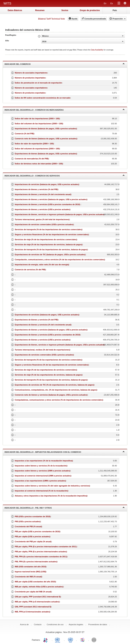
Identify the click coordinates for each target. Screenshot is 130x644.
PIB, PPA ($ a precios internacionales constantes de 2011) (41, 557)
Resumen (40, 10)
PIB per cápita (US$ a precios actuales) (32, 537)
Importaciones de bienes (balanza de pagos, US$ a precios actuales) (46, 129)
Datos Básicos (15, 10)
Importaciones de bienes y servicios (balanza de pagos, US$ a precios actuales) (51, 199)
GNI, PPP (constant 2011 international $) (33, 607)
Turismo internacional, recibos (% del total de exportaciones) (42, 350)
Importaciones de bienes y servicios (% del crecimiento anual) (43, 194)
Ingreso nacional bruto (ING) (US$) (30, 572)
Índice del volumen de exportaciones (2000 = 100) (37, 149)
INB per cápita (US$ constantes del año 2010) (35, 582)
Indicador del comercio (65, 64)
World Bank (95, 640)
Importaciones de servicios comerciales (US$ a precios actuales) (44, 224)
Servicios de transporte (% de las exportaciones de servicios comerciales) (48, 360)
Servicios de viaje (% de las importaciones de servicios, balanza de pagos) (49, 245)
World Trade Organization (83, 640)
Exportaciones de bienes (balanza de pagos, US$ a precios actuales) (46, 154)
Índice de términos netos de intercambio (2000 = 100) (39, 164)
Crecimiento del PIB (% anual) (28, 527)
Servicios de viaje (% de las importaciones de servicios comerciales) (46, 239)
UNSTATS (70, 640)
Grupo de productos (90, 10)
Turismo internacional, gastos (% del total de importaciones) (42, 219)
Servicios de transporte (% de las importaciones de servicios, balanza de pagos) (51, 250)
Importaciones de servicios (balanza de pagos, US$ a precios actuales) (47, 184)
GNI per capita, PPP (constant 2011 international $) (38, 597)
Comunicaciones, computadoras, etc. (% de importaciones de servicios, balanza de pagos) (56, 390)
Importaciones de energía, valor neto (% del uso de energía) (42, 265)
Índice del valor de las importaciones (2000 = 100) (37, 119)
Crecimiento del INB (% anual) (28, 577)
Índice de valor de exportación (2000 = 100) (34, 144)
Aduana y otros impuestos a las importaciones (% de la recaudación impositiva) (51, 496)
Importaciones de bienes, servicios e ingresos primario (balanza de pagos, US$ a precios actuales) (60, 214)
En (105, 3)
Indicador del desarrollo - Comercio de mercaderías (65, 110)
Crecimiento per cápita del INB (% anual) (33, 592)
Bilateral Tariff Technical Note (52, 19)
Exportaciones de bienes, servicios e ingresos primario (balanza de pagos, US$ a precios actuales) (60, 345)
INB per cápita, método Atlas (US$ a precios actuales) (39, 587)
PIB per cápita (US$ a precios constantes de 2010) (37, 532)
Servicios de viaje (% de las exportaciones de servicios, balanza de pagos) (49, 375)
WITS (7, 3)
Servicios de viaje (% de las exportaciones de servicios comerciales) (46, 370)
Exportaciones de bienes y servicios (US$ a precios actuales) (43, 340)
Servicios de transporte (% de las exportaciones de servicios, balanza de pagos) (51, 380)
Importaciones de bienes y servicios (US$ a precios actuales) (42, 209)
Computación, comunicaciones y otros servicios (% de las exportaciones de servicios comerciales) (60, 260)
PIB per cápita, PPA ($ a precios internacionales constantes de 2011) (46, 547)
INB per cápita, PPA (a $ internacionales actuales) (37, 602)
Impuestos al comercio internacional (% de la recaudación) (41, 491)
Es (112, 3)
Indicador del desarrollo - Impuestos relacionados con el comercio (65, 452)
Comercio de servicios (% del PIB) (30, 270)
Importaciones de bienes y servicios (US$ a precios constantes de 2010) (48, 204)
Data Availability (97, 50)
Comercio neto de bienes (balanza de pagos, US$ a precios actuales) (46, 139)
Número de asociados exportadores (31, 88)
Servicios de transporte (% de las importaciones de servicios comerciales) (48, 229)
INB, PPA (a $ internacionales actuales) (32, 612)
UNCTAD (58, 640)
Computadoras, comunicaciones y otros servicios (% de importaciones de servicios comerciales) (59, 400)
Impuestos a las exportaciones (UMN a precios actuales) (40, 481)
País (115, 10)
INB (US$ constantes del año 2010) (30, 567)
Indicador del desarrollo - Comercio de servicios (65, 175)
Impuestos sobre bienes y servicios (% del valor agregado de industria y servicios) (52, 486)
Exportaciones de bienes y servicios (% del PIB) (36, 320)
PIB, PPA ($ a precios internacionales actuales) (36, 562)
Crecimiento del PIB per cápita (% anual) (33, 542)
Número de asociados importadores (31, 73)
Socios (65, 10)
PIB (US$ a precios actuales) (28, 521)
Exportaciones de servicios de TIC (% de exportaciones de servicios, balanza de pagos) (54, 385)
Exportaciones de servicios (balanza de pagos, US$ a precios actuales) (47, 315)
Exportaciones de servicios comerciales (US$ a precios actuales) (44, 355)
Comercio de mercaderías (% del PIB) (32, 159)
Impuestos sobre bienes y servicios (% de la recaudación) (41, 466)
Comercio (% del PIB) (24, 134)
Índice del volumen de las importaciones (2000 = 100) (39, 124)
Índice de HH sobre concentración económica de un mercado (43, 98)
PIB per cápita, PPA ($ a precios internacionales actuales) (41, 552)
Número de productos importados (30, 78)
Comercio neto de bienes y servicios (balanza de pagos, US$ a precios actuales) (51, 395)
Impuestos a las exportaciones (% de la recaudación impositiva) (44, 461)
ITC (46, 640)
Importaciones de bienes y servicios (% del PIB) (36, 189)
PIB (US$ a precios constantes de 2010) (33, 516)
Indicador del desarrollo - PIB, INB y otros (65, 508)
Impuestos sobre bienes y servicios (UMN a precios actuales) (43, 471)
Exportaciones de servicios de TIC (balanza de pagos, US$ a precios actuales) (50, 255)
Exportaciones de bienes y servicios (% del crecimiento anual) (43, 325)
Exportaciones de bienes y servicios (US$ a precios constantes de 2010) (47, 335)
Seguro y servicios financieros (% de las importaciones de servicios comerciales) (52, 234)
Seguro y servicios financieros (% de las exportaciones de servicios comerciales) (52, 365)
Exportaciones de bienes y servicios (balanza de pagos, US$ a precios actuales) (51, 330)
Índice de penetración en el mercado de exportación (38, 83)
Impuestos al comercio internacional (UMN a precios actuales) (43, 476)
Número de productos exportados (30, 93)
